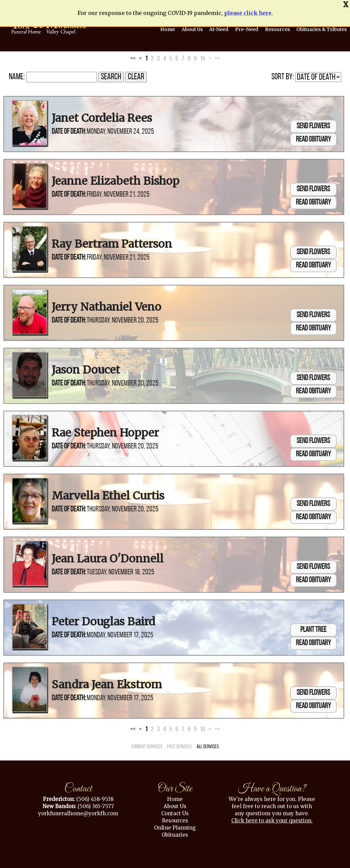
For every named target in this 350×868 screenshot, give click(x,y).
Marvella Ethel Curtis (108, 494)
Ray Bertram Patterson (112, 242)
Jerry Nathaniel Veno (106, 305)
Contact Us (175, 811)
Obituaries (175, 832)
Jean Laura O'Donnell (108, 557)
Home (175, 797)
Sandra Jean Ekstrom (107, 683)
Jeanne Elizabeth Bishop (115, 179)
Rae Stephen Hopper (105, 431)
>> (217, 57)
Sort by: (283, 75)
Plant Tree (313, 628)
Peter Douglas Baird (103, 620)
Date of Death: (69, 130)
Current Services (147, 745)
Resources (175, 818)
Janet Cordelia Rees (102, 116)
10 (203, 57)
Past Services (179, 745)
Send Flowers (313, 124)
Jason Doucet (86, 368)
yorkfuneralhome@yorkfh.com (78, 811)
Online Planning (175, 825)
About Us (175, 804)
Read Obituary (313, 138)
